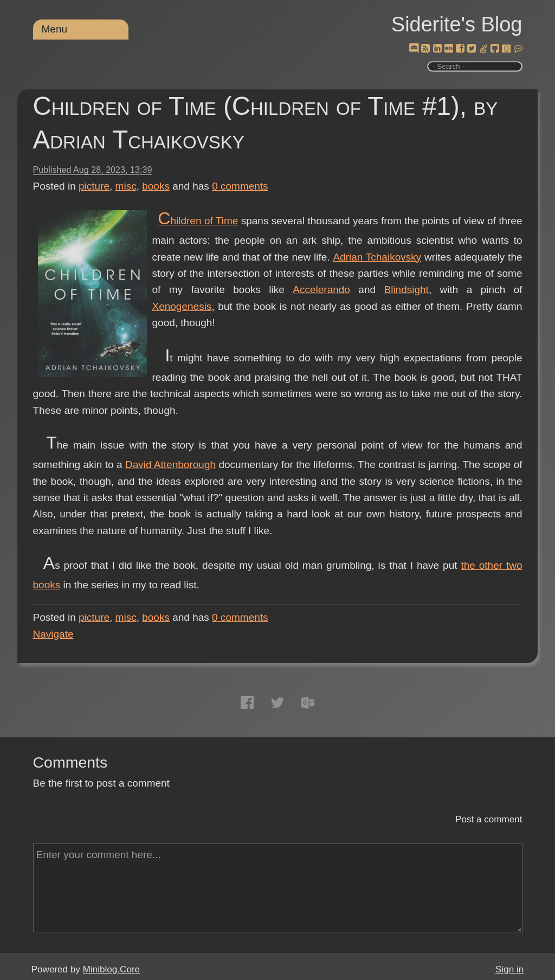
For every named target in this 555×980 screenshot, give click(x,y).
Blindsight (406, 290)
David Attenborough (170, 465)
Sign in (509, 969)
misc (126, 186)
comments (240, 186)
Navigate (53, 634)
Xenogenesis (182, 306)
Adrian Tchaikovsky (377, 257)
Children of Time (198, 221)
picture (94, 186)
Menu (55, 29)
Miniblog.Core (111, 969)
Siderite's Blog (457, 24)
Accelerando (321, 290)
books (156, 186)
